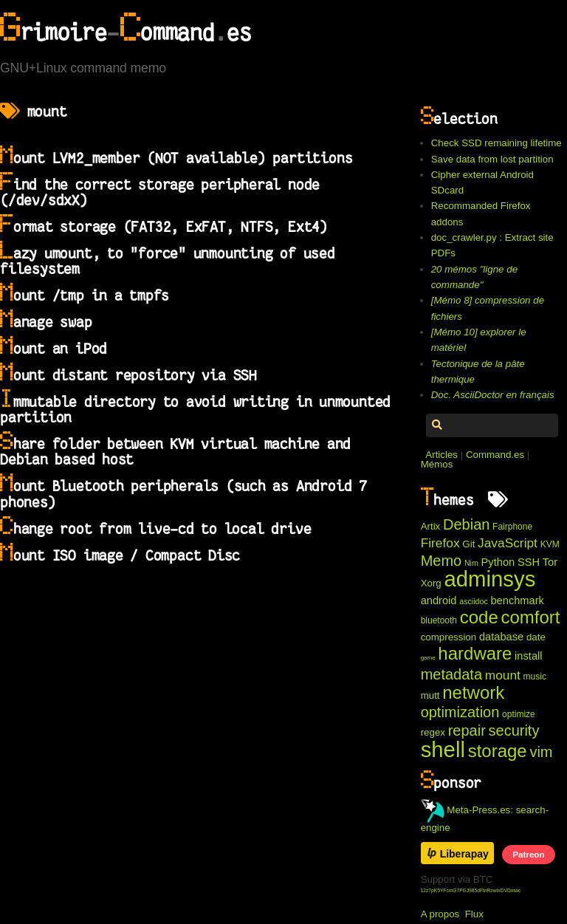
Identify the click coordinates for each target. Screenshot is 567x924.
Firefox (440, 543)
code (479, 617)
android (439, 600)
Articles (441, 455)
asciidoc (474, 601)
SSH (529, 562)
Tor (550, 562)
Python (498, 562)
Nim (471, 563)
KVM (550, 544)
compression (449, 637)
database (501, 637)
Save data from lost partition (492, 159)
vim (541, 752)
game (428, 658)
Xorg (431, 583)
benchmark (517, 600)
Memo (441, 561)
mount (503, 675)
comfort (530, 617)
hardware (475, 653)
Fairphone (512, 527)
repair (467, 730)
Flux (474, 914)
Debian (466, 524)
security (514, 730)
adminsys (489, 579)
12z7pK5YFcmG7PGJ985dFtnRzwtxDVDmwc (471, 890)
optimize (519, 714)
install (528, 656)
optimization (460, 712)
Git (468, 544)
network (473, 692)
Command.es (495, 455)
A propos (440, 914)
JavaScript (508, 543)
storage (498, 751)
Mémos (437, 464)
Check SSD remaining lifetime (496, 143)
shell (443, 749)
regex (433, 732)
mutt (430, 695)
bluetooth (439, 620)
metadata (451, 674)
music (535, 677)
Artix (431, 526)
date (536, 637)
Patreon (528, 854)
